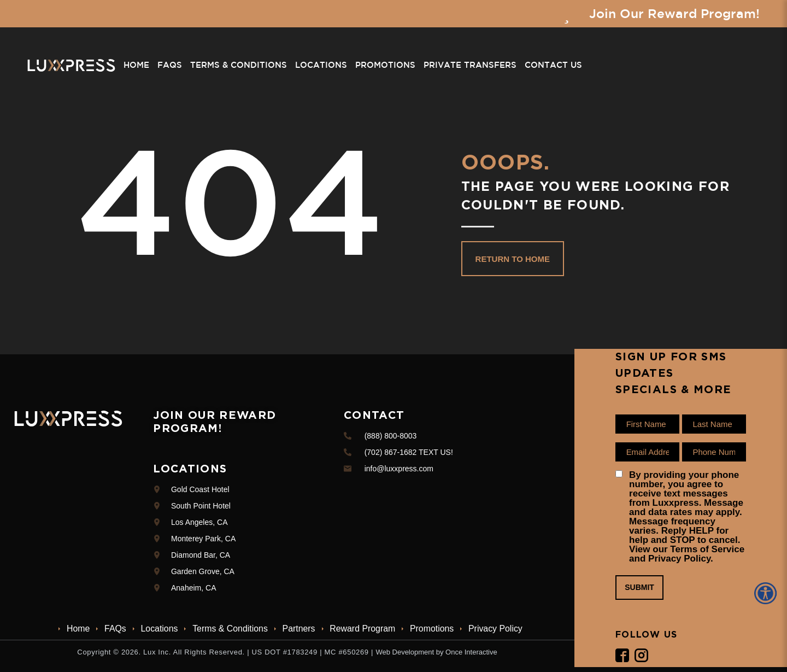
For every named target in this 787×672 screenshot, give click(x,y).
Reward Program (363, 629)
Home (136, 65)
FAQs (169, 65)
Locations (321, 65)
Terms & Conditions (238, 65)
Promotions (385, 65)
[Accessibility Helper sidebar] (767, 593)
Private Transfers (469, 65)
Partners (299, 629)
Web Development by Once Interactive (436, 652)
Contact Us (553, 65)
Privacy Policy (497, 629)
